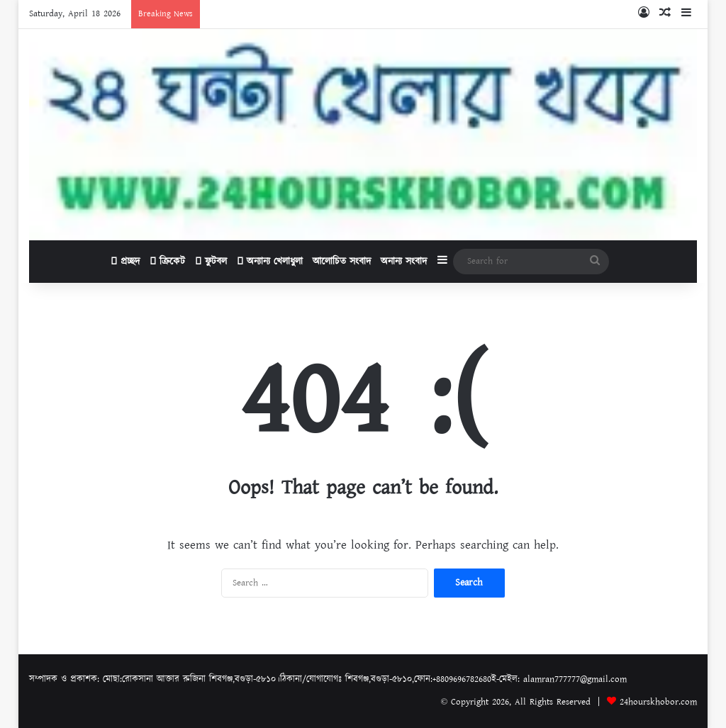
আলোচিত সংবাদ (342, 262)
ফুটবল (211, 262)
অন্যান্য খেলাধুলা (270, 262)
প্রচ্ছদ (125, 262)
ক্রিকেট (167, 262)
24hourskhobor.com (658, 702)
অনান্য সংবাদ (404, 262)
